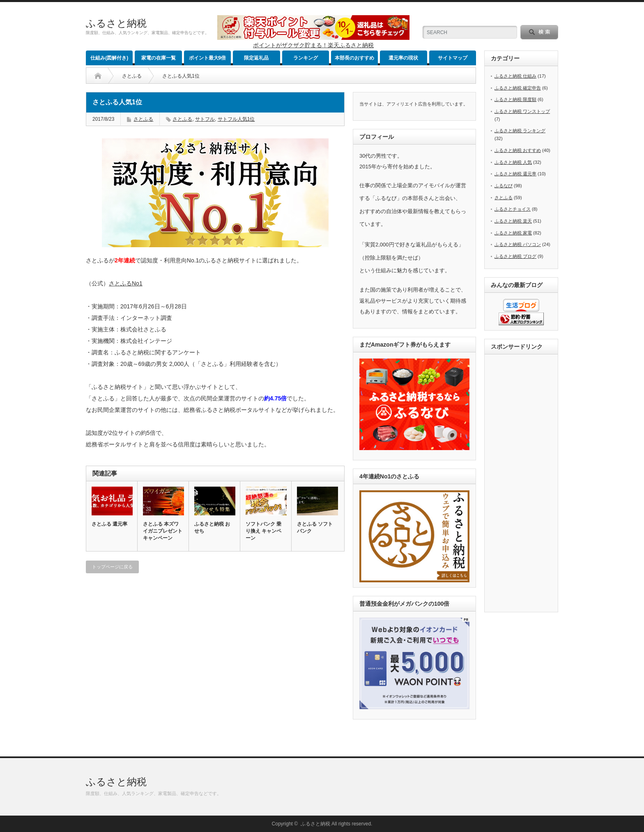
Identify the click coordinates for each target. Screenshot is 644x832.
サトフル (205, 119)
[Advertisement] (524, 484)
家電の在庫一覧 (159, 58)
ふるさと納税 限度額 (515, 99)
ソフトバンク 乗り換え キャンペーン (263, 531)
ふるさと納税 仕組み (515, 76)
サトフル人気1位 (236, 119)
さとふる (132, 76)
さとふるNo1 (126, 283)
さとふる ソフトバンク (315, 527)
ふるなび (504, 186)
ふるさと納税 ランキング (520, 131)
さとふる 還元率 (109, 524)
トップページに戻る (112, 567)
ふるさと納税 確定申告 (518, 88)
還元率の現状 (403, 58)
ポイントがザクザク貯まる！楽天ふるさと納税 (313, 45)
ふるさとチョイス (513, 209)
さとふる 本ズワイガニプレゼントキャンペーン (163, 531)
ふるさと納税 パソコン (518, 244)
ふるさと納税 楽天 (513, 221)
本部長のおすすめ (354, 58)
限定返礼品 (256, 58)
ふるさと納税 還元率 (515, 174)
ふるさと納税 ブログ (515, 256)
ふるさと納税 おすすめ (518, 150)
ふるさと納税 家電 (513, 233)
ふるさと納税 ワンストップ (522, 111)
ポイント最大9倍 (208, 58)
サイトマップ (453, 58)
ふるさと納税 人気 (513, 162)
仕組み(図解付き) (109, 58)
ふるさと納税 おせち (212, 527)
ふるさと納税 (116, 23)
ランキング (306, 58)
